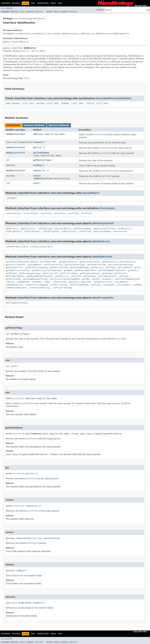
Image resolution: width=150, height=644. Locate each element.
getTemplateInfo (108, 276)
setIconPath (124, 285)
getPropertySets (15, 276)
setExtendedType (79, 285)
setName (137, 285)
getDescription (59, 267)
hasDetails (124, 229)
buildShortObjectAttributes (22, 262)
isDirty (10, 282)
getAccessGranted (90, 262)
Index (53, 3)
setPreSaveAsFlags (40, 288)
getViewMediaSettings (35, 279)
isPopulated (59, 282)
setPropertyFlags (62, 288)
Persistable (54, 34)
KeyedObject (39, 34)
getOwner (133, 270)
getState (76, 276)
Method (39, 12)
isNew (47, 282)
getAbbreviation (68, 262)
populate (74, 282)
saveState (46, 213)
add (35, 134)
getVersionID (13, 279)
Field (22, 12)
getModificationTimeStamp (46, 270)
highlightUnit (14, 231)
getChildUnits (63, 229)
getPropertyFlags (90, 273)
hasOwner (107, 279)
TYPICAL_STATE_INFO (97, 103)
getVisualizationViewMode (65, 279)
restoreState (13, 213)
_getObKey (11, 198)
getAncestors (109, 262)
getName (68, 270)
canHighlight (45, 229)
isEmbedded (23, 282)
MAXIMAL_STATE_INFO (48, 103)
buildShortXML (48, 262)
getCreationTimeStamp (121, 265)
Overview (6, 3)
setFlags (96, 285)
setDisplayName (102, 231)
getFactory (97, 267)
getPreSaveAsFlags (30, 273)
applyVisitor (28, 229)
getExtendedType (79, 267)
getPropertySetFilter (114, 273)
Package (16, 3)
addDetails (12, 229)
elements (38, 142)
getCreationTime (96, 265)
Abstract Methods (59, 125)
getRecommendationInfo (40, 276)
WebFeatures (88, 34)
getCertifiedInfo (16, 265)
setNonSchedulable (16, 288)
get (35, 147)
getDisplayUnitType (105, 229)
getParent (11, 273)
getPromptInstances (17, 303)
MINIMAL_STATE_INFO (72, 103)
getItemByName (41, 153)
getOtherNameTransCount (112, 270)
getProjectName (69, 273)
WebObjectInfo (104, 34)
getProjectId (50, 273)
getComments (35, 265)
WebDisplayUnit (71, 34)
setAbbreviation (103, 282)
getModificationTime (17, 270)
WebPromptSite (121, 34)
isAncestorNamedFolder (127, 279)
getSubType (90, 276)
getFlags (111, 267)
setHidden (109, 285)
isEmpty (37, 165)
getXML (86, 279)
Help (60, 3)
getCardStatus (127, 262)
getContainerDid (53, 265)
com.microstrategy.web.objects (29, 18)
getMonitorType (42, 160)
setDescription (59, 285)
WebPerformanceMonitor (16, 42)
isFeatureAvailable (17, 247)
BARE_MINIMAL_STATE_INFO (20, 103)
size (36, 183)
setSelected (120, 231)
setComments (121, 282)
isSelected (85, 231)
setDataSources (14, 285)
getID (137, 267)
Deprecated (43, 3)
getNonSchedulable (85, 270)
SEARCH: (100, 10)
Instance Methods (34, 125)
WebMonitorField (15, 134)
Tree (33, 3)
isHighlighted (51, 231)
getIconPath (125, 267)
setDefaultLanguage (37, 285)
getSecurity (62, 276)
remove (37, 170)
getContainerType (75, 265)
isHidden (37, 282)
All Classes (7, 8)
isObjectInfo (69, 231)
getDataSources (14, 267)
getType (124, 276)
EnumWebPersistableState (17, 34)
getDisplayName (82, 229)
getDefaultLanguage (37, 267)
